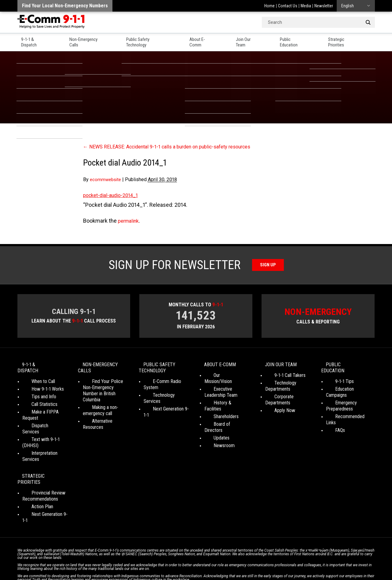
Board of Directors (222, 414)
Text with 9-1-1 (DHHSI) (45, 423)
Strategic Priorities (355, 40)
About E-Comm (209, 40)
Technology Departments (278, 388)
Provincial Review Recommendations (40, 461)
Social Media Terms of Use (194, 559)
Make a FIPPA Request (44, 408)
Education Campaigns (346, 385)
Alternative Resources (104, 417)
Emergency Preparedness (339, 396)
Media (306, 6)
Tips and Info (35, 393)
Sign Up (268, 265)
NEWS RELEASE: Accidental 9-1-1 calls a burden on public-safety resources (177, 146)
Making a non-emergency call (97, 406)
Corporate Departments (288, 399)
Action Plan (33, 472)
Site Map (282, 559)
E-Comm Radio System (166, 383)
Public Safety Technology (152, 40)
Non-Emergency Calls (88, 40)
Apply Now (276, 406)
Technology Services (164, 391)
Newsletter (324, 6)
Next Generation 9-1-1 (164, 399)
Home (269, 6)
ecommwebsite (106, 179)
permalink (130, 221)
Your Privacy (153, 559)
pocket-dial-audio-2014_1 (114, 195)
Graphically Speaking (219, 564)
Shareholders (217, 406)
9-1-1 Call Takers (281, 377)
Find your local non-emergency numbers (65, 6)
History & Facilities (222, 399)
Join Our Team (255, 40)
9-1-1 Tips (335, 377)
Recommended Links (346, 406)
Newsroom (215, 429)
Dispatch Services (40, 416)
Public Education (303, 40)
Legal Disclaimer (254, 559)
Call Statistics (35, 400)
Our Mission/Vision (222, 377)
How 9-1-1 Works (38, 385)
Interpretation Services (44, 431)
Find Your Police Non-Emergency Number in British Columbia (104, 390)
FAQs (331, 414)
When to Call (34, 377)
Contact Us (288, 6)
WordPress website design (167, 564)
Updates (212, 422)
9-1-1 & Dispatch (34, 40)
